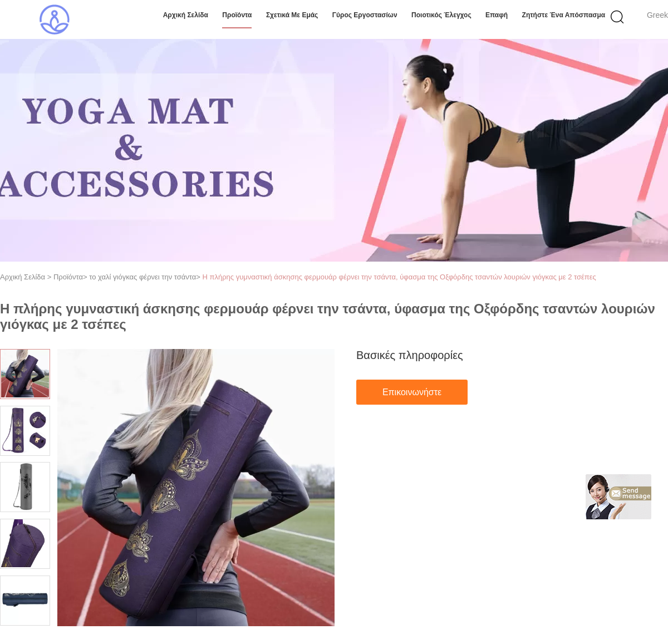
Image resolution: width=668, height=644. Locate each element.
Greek (657, 15)
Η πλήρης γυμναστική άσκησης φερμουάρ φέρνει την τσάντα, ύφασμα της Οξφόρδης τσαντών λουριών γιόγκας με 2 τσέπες (399, 277)
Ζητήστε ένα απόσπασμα (564, 15)
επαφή (497, 15)
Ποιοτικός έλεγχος (441, 15)
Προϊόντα (237, 15)
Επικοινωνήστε (412, 392)
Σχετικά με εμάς (292, 15)
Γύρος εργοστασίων (365, 15)
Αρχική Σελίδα (186, 15)
